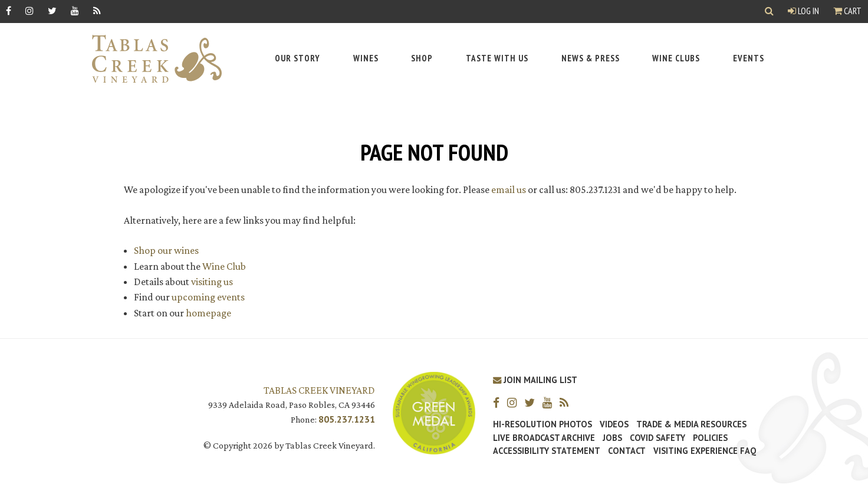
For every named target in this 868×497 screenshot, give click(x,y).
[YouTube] (75, 10)
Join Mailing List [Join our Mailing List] (535, 380)
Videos (614, 424)
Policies (710, 438)
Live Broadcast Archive (544, 438)
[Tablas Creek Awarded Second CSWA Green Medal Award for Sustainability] (434, 412)
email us (509, 189)
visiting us (212, 282)
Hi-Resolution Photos (542, 424)
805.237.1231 (347, 419)
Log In (803, 11)
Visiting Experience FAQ (705, 451)
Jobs (612, 438)
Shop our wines (166, 250)
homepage (208, 313)
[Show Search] (769, 12)
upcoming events (208, 297)
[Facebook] (9, 10)
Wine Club (224, 266)
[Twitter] (52, 10)
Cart (847, 11)
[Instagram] (29, 10)
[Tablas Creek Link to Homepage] (151, 59)
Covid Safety (657, 438)
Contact (627, 451)
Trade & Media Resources (691, 424)
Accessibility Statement (547, 451)
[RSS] (97, 10)
